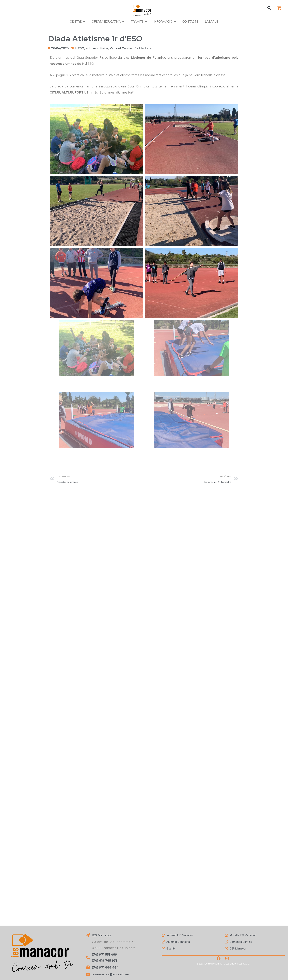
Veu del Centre (123, 48)
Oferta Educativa (108, 22)
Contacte (190, 22)
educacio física (98, 48)
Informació (165, 22)
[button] (269, 8)
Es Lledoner (147, 48)
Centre (77, 22)
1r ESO (80, 48)
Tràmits (139, 22)
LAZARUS (212, 22)
